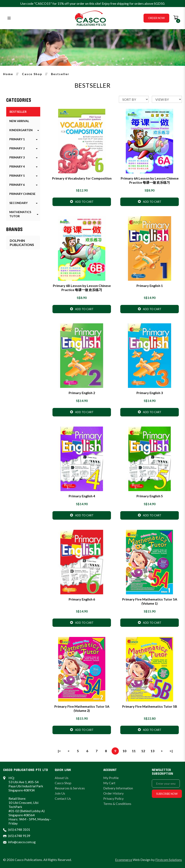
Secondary (18, 203)
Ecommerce (124, 860)
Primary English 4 (82, 496)
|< (59, 751)
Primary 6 (17, 185)
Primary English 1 (150, 286)
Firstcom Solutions (169, 860)
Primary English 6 (82, 599)
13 (152, 751)
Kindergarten (21, 130)
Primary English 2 (82, 393)
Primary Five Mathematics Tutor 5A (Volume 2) (82, 708)
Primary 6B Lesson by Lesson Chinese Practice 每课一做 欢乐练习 (82, 288)
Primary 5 (17, 176)
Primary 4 (17, 166)
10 (124, 751)
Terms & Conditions (117, 804)
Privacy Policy (113, 798)
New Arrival (19, 121)
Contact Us (63, 798)
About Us (62, 778)
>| (171, 751)
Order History (113, 793)
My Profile (111, 778)
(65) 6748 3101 (19, 829)
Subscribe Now (167, 794)
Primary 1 (17, 139)
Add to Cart (82, 202)
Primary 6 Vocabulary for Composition (82, 178)
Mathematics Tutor (20, 214)
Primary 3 (17, 157)
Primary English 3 (150, 393)
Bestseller (60, 74)
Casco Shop (32, 74)
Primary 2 (17, 148)
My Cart (109, 783)
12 (143, 751)
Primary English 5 (150, 496)
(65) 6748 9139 (19, 836)
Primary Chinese (22, 194)
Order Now (156, 18)
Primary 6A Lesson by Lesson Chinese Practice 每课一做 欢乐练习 (150, 180)
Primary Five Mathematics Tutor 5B (150, 706)
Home (8, 74)
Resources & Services (70, 788)
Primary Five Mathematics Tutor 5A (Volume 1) (150, 601)
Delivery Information (118, 788)
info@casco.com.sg (22, 842)
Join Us (60, 793)
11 (134, 751)
